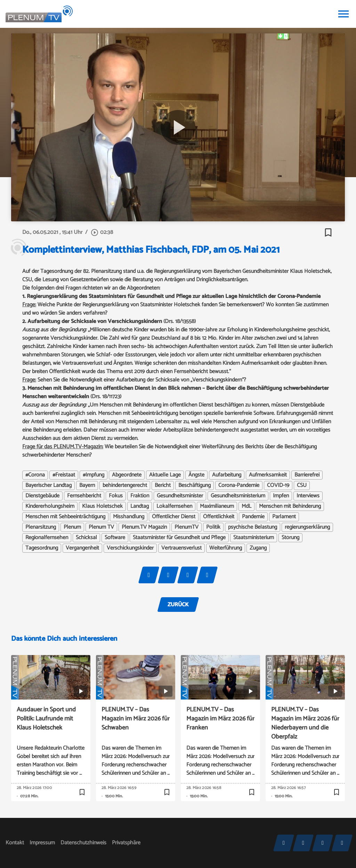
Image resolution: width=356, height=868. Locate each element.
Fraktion (140, 496)
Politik (213, 527)
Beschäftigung (195, 486)
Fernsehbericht (84, 496)
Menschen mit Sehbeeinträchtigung (65, 517)
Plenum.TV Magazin (144, 527)
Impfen (281, 496)
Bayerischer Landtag (48, 486)
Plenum (72, 527)
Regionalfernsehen (47, 538)
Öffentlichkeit (219, 517)
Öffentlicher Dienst (174, 517)
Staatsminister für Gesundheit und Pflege (179, 538)
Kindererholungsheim (50, 506)
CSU (302, 486)
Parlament (284, 517)
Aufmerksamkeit (268, 475)
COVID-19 (278, 486)
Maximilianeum (217, 506)
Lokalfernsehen (174, 506)
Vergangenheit (82, 548)
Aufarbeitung (227, 475)
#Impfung (94, 475)
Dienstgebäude (42, 496)
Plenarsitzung (41, 527)
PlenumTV (187, 527)
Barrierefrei (307, 475)
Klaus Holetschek (102, 506)
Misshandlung (129, 517)
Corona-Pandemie (239, 486)
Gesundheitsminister (180, 496)
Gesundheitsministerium (238, 496)
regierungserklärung (307, 527)
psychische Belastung (253, 527)
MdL (246, 506)
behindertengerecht (125, 486)
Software (115, 538)
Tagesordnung (42, 548)
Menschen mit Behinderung (290, 506)
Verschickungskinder (130, 548)
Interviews (308, 496)
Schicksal (86, 538)
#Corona (35, 475)
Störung (290, 538)
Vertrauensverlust (181, 548)
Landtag (140, 506)
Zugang (258, 548)
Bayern (87, 486)
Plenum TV (101, 527)
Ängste (196, 475)
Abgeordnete (127, 475)
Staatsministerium (254, 538)
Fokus (116, 496)
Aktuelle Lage (165, 475)
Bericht (163, 486)
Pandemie (253, 517)
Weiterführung (226, 548)
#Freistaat (64, 475)
